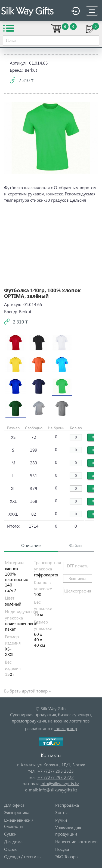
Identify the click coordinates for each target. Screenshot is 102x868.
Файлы (76, 545)
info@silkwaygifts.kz (60, 783)
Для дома (13, 841)
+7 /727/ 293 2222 (55, 777)
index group (66, 728)
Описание (31, 545)
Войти (76, 11)
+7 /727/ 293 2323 (55, 771)
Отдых (10, 849)
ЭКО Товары (67, 856)
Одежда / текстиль (22, 856)
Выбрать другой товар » (27, 691)
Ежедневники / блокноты (19, 823)
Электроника (17, 812)
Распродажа (67, 805)
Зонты (61, 812)
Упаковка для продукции (68, 831)
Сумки (10, 834)
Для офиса (14, 805)
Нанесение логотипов (76, 841)
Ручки (61, 820)
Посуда (62, 849)
